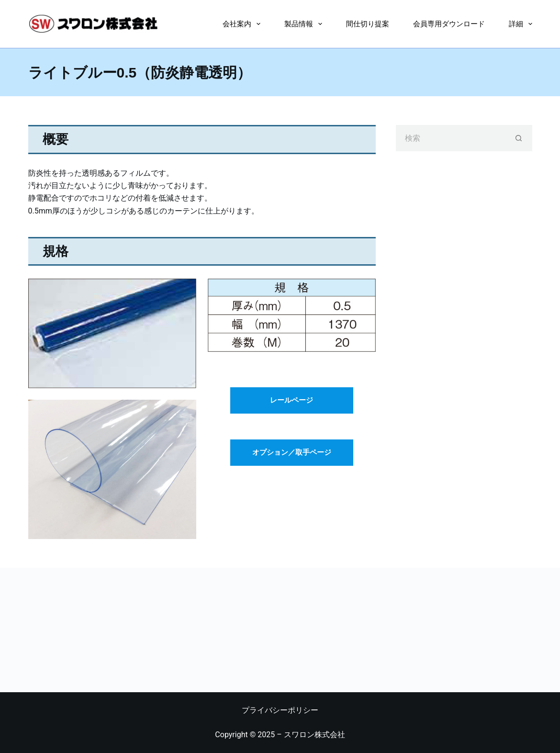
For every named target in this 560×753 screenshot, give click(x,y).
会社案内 (243, 24)
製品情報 (305, 24)
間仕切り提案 (368, 24)
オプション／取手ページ (292, 452)
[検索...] (451, 138)
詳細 (521, 24)
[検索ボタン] (519, 138)
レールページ (291, 400)
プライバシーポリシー (280, 710)
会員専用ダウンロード (449, 24)
